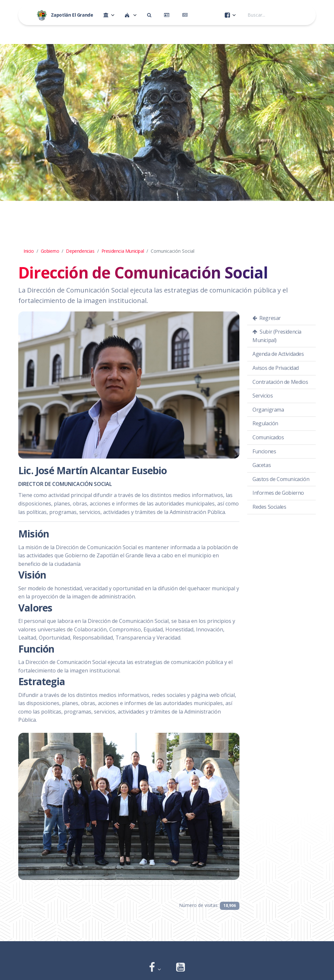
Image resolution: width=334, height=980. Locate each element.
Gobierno (50, 251)
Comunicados (268, 437)
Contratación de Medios (280, 382)
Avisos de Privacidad (276, 368)
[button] (155, 968)
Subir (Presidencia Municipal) (277, 336)
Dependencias (80, 251)
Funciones (264, 451)
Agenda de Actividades (278, 354)
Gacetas (262, 465)
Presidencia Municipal (123, 251)
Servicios (263, 396)
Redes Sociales (269, 507)
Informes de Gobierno (278, 493)
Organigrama (268, 410)
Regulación (265, 423)
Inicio (29, 251)
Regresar (267, 318)
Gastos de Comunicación (281, 479)
